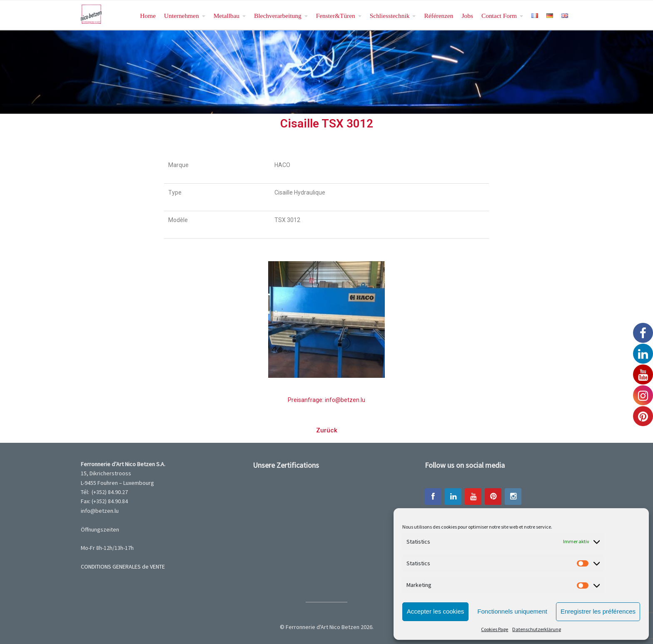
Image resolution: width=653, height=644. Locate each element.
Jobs (467, 16)
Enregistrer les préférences (598, 611)
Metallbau (227, 16)
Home (148, 16)
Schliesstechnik (390, 16)
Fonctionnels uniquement (512, 611)
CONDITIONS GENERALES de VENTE (123, 567)
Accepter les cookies (436, 611)
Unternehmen (182, 16)
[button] (327, 431)
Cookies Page (495, 629)
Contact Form (499, 16)
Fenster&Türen (336, 16)
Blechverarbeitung (278, 16)
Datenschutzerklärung (537, 629)
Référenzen (439, 16)
